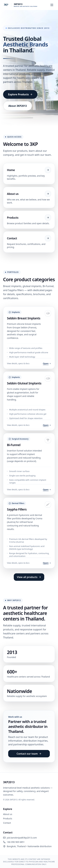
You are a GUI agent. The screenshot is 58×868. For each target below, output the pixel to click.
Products (8, 818)
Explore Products (20, 94)
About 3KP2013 (18, 106)
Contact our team (29, 754)
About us (8, 814)
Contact (7, 823)
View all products (29, 577)
